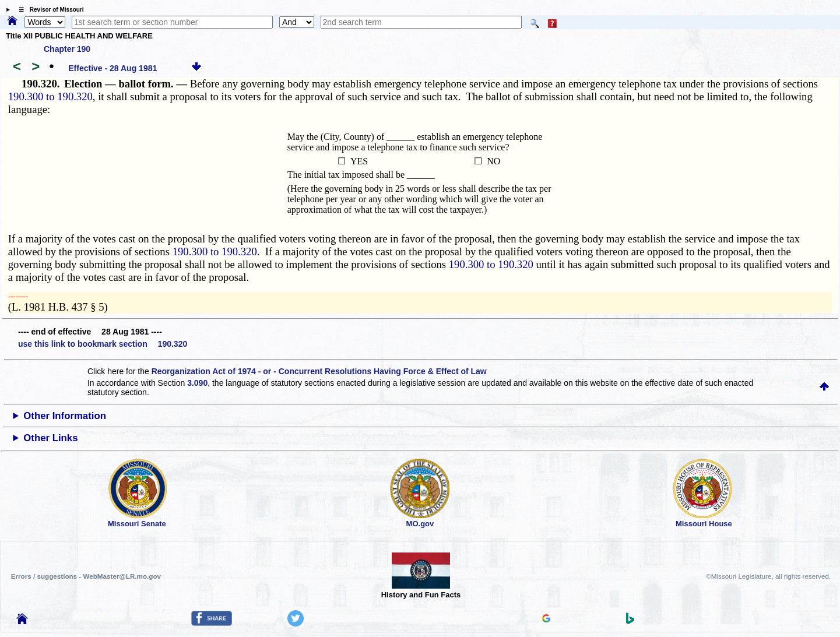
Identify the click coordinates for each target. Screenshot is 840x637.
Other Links (50, 438)
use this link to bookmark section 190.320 (103, 344)
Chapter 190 (67, 49)
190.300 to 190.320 (50, 96)
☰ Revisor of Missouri (48, 10)
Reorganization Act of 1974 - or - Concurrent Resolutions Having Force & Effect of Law (319, 371)
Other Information (65, 416)
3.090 (197, 383)
